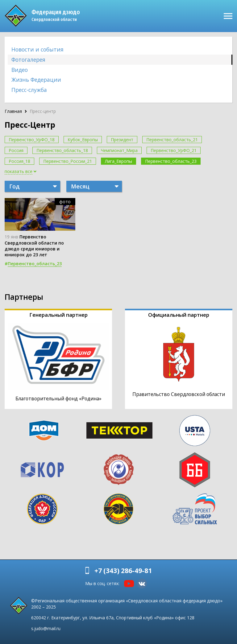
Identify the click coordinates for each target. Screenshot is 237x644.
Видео (20, 70)
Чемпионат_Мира (119, 150)
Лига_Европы (118, 161)
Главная (13, 111)
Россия (16, 150)
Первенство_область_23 (171, 161)
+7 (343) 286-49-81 (123, 571)
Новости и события (37, 49)
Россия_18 (19, 161)
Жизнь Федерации (36, 80)
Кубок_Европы (83, 140)
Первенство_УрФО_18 (32, 140)
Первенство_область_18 (62, 150)
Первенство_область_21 (172, 140)
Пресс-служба (29, 90)
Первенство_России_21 (68, 161)
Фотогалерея (28, 60)
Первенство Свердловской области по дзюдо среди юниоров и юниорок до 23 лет (34, 246)
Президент (122, 140)
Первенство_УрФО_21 (174, 150)
